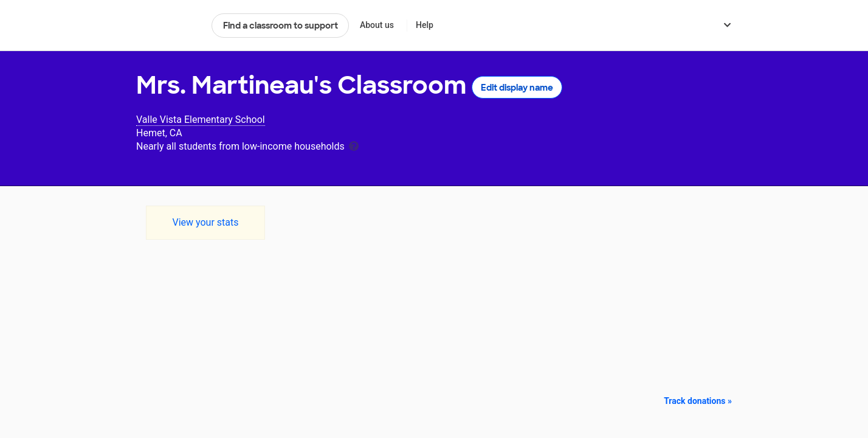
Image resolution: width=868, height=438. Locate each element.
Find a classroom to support (281, 26)
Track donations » (698, 401)
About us (377, 25)
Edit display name (517, 88)
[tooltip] (354, 145)
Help (425, 25)
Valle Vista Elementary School (201, 120)
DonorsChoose (169, 26)
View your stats (205, 222)
